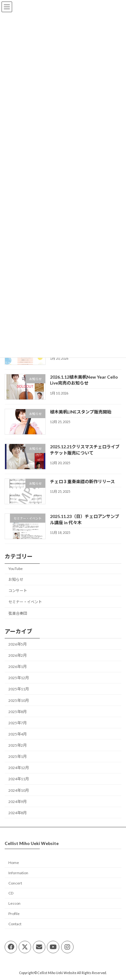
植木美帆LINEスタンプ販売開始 (81, 412)
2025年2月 (18, 745)
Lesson (14, 903)
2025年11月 (19, 689)
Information (18, 873)
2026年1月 (18, 667)
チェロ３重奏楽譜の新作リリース (82, 481)
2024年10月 (19, 790)
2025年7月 (18, 723)
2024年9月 (18, 801)
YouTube (16, 569)
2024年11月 (19, 779)
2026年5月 (18, 644)
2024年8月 (18, 812)
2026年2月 (18, 655)
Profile (14, 914)
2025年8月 (18, 711)
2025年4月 (18, 734)
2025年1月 (18, 756)
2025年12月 (19, 678)
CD (11, 893)
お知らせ (16, 579)
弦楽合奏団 (18, 613)
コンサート (18, 591)
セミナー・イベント (25, 602)
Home (14, 863)
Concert (15, 883)
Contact (15, 924)
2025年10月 (19, 700)
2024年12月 (19, 768)
